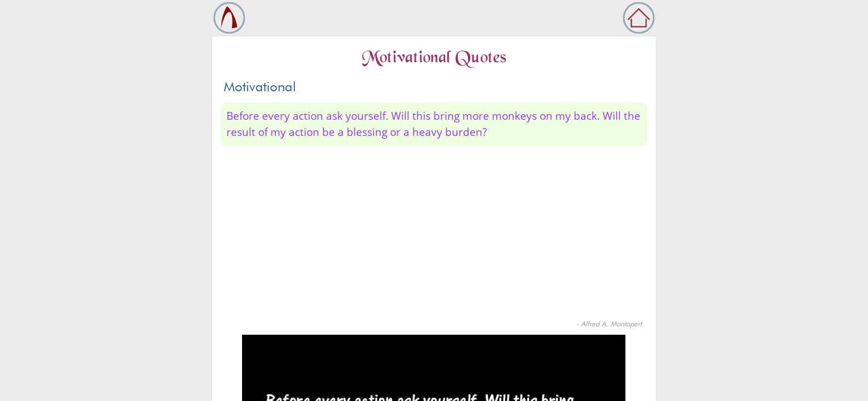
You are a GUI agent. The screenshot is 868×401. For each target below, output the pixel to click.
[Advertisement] (434, 235)
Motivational (260, 87)
